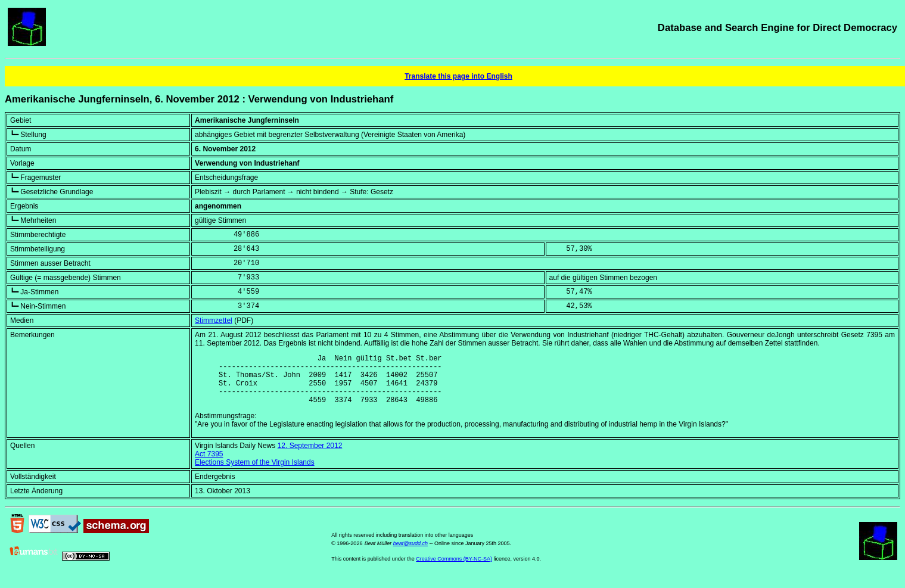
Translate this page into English (458, 76)
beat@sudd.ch (410, 554)
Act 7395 (209, 465)
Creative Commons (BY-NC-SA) (454, 570)
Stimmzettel (214, 321)
